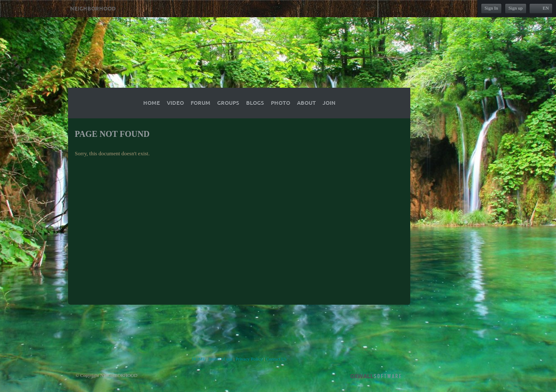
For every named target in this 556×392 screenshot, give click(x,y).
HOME (199, 359)
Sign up (516, 8)
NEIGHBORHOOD (93, 9)
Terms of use (221, 359)
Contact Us (276, 359)
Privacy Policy (249, 359)
